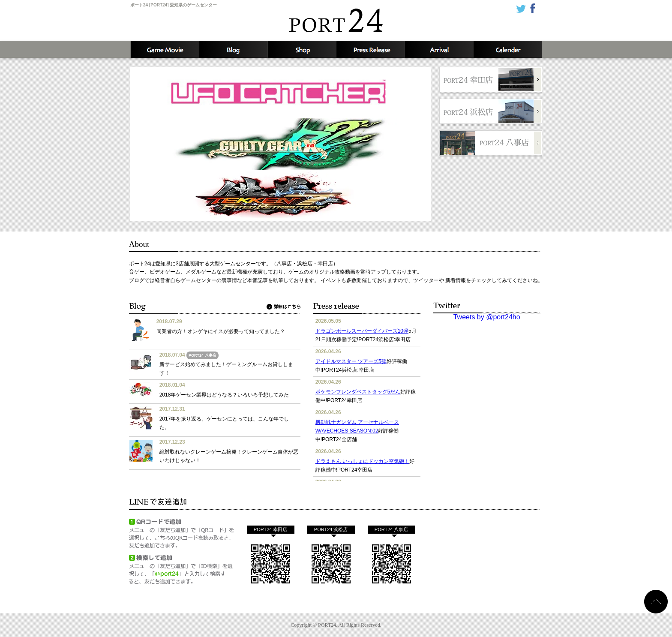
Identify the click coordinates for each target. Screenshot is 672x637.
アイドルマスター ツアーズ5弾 (351, 361)
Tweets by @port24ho (487, 317)
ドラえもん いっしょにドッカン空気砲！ (362, 461)
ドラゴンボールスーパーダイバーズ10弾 (362, 331)
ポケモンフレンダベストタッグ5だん (358, 392)
